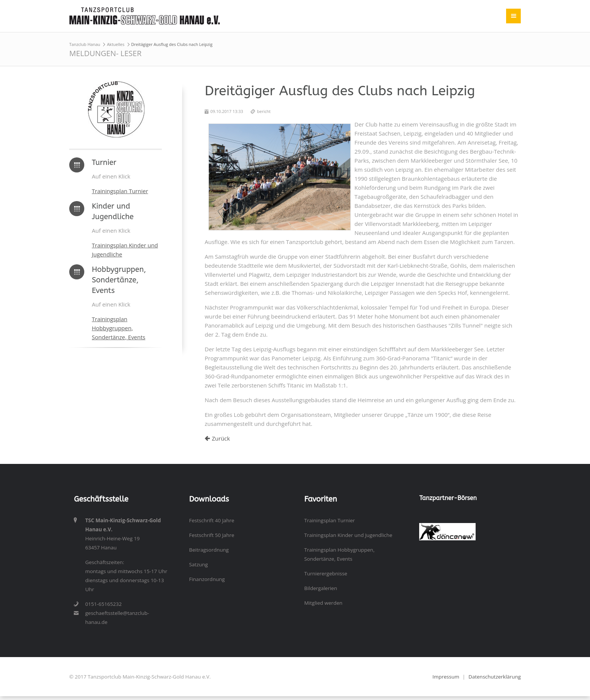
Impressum (446, 677)
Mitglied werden (323, 603)
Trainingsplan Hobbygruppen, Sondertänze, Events (119, 328)
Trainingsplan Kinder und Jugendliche (348, 535)
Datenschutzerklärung (495, 677)
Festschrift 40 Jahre (211, 520)
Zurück (221, 438)
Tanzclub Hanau (85, 44)
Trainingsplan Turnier (120, 191)
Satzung (198, 564)
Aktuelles (116, 44)
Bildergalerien (321, 588)
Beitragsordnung (209, 550)
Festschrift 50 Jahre (211, 535)
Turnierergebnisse (325, 573)
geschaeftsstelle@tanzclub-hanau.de (117, 618)
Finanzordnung (207, 579)
